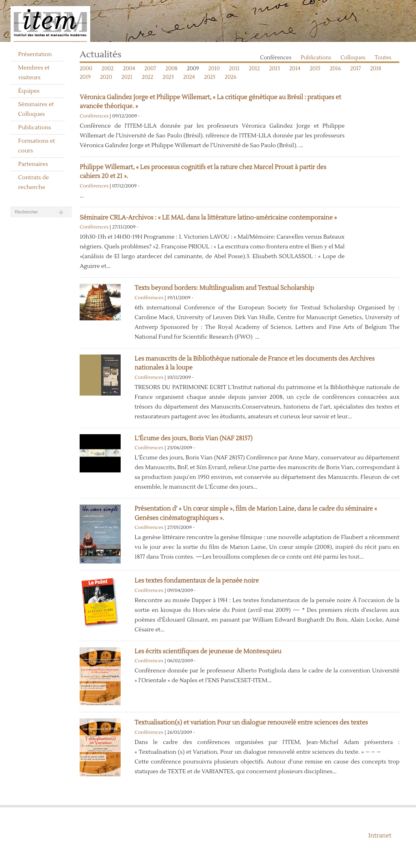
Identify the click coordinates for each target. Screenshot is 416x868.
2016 (336, 69)
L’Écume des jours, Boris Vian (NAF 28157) (193, 438)
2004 (129, 69)
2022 (147, 77)
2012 (255, 69)
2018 (376, 69)
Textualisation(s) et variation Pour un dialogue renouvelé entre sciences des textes (251, 723)
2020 (106, 77)
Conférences (276, 58)
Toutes (383, 58)
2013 (275, 69)
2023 (168, 77)
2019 (85, 77)
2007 (151, 69)
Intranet (380, 836)
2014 (295, 69)
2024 (189, 77)
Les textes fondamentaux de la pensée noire (197, 581)
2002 (108, 69)
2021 (127, 77)
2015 (315, 69)
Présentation (35, 54)
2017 (355, 69)
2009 (193, 69)
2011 (234, 69)
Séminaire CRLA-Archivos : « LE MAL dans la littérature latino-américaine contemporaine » (208, 218)
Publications (35, 128)
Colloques (353, 58)
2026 (231, 77)
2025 (210, 77)
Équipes (29, 91)
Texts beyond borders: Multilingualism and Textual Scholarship (224, 288)
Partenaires (33, 164)
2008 (171, 69)
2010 (214, 69)
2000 (86, 69)
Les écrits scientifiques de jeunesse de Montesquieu (208, 652)
